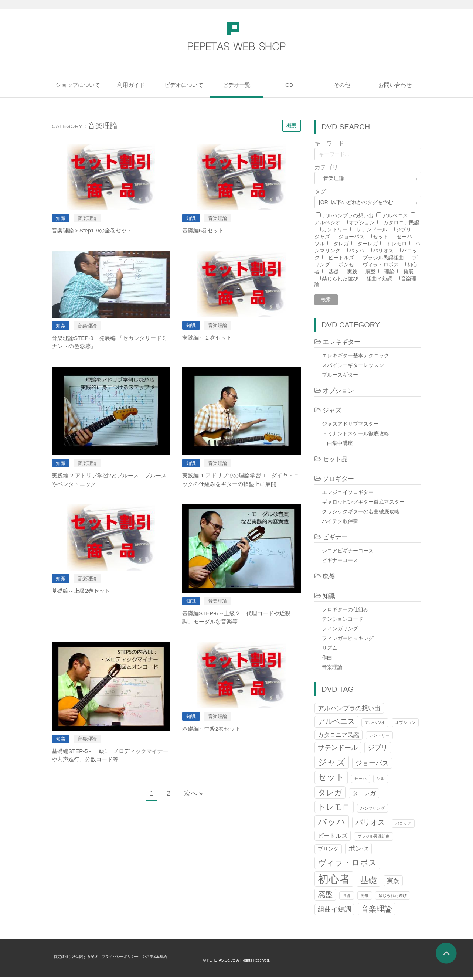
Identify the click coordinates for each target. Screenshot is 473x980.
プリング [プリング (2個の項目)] (328, 852)
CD (289, 85)
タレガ (341, 244)
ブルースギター (340, 377)
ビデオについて (184, 85)
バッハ (357, 251)
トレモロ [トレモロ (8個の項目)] (334, 810)
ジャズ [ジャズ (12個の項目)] (332, 765)
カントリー (335, 229)
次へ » (193, 793)
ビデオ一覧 (237, 85)
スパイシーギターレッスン (353, 368)
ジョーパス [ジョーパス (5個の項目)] (372, 765)
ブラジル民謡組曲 (383, 258)
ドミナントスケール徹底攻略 (355, 436)
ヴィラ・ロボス (381, 265)
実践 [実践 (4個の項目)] (393, 884)
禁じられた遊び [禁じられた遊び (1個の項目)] (393, 898)
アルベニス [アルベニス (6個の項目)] (336, 724)
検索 (329, 301)
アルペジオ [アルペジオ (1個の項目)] (375, 725)
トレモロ (397, 244)
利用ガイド (131, 85)
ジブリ (404, 229)
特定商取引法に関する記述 (80, 959)
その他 (342, 85)
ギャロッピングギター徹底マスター (363, 504)
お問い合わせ (395, 85)
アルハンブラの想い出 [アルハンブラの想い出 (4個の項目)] (349, 711)
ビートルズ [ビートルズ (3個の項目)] (333, 839)
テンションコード (343, 622)
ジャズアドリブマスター (350, 426)
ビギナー (335, 540)
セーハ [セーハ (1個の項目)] (360, 782)
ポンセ (346, 265)
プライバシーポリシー (133, 959)
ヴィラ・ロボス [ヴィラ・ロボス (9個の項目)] (347, 866)
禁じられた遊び (340, 279)
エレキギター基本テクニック (355, 358)
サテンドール (372, 229)
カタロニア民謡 (401, 222)
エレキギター (341, 345)
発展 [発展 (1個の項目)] (365, 898)
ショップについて (78, 85)
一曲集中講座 (337, 446)
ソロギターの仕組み (345, 612)
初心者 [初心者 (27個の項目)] (334, 882)
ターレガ (368, 244)
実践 (352, 272)
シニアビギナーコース (348, 553)
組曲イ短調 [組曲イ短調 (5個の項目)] (334, 912)
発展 (408, 272)
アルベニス (395, 215)
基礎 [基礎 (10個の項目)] (368, 883)
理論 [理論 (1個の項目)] (347, 898)
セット (381, 237)
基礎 (333, 272)
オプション (362, 222)
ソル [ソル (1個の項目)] (381, 782)
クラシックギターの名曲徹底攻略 (361, 514)
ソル (320, 244)
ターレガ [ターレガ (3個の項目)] (364, 796)
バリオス (383, 251)
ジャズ (322, 237)
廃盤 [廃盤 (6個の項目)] (325, 897)
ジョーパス (351, 237)
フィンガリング (340, 631)
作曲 (327, 660)
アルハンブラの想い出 (348, 215)
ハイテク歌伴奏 (340, 524)
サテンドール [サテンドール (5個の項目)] (338, 750)
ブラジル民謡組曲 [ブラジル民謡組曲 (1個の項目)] (374, 839)
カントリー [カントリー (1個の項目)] (379, 738)
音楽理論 (332, 670)
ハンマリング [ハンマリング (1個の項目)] (372, 811)
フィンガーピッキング (348, 641)
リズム (330, 650)
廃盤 (371, 272)
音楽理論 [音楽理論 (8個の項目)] (377, 912)
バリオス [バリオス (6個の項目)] (370, 825)
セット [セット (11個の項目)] (331, 780)
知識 (329, 598)
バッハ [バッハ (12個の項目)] (332, 825)
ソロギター (338, 481)
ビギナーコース (340, 563)
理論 (389, 272)
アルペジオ (327, 222)
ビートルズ (341, 258)
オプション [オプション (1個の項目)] (405, 725)
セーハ (404, 237)
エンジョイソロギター (348, 495)
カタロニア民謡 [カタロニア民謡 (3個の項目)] (338, 737)
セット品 (335, 462)
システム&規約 (173, 959)
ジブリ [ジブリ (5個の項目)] (378, 750)
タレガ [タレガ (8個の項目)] (330, 795)
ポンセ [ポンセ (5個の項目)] (358, 851)
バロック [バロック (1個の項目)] (403, 826)
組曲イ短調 (380, 279)
